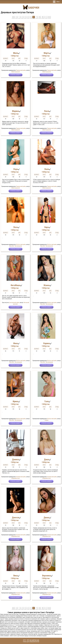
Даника (15, 459)
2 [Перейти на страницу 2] (22, 17)
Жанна (47, 285)
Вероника (46, 576)
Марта (47, 53)
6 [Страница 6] (34, 17)
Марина (15, 111)
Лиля (47, 169)
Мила (16, 53)
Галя (46, 401)
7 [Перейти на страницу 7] (36, 17)
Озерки (46, 420)
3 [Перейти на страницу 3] (25, 17)
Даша (47, 459)
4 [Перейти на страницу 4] (28, 17)
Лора (16, 169)
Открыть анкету (16, 75)
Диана (46, 518)
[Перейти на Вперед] (46, 17)
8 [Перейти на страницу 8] (39, 17)
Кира (46, 227)
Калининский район (21, 477)
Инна (16, 343)
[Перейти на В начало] (13, 17)
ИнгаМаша (15, 285)
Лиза (15, 227)
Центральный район (14, 303)
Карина (46, 343)
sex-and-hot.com (34, 640)
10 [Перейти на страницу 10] (43, 17)
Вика (16, 576)
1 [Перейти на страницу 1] (19, 17)
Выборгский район (21, 244)
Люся (46, 111)
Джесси (15, 518)
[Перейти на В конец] (49, 17)
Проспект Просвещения (16, 246)
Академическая (16, 478)
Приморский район (21, 70)
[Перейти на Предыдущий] (16, 17)
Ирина (15, 401)
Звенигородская (15, 72)
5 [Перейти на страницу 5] (31, 17)
